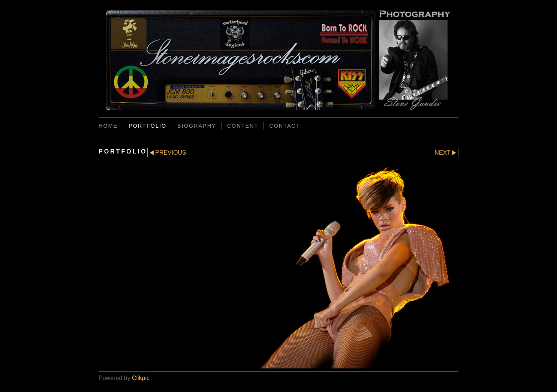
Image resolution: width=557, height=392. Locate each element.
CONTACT (284, 126)
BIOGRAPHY (197, 126)
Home (108, 126)
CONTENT (243, 126)
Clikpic (141, 378)
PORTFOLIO (147, 126)
